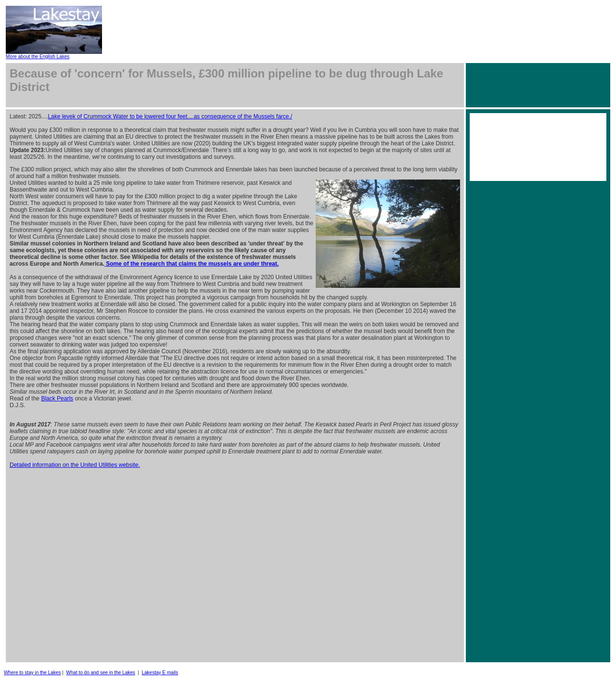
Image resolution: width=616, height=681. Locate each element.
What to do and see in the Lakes (100, 673)
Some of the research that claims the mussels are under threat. (192, 264)
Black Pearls (57, 398)
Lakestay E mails (160, 673)
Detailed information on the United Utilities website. (75, 465)
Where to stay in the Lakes (32, 673)
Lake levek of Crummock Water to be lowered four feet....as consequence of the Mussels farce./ (170, 116)
